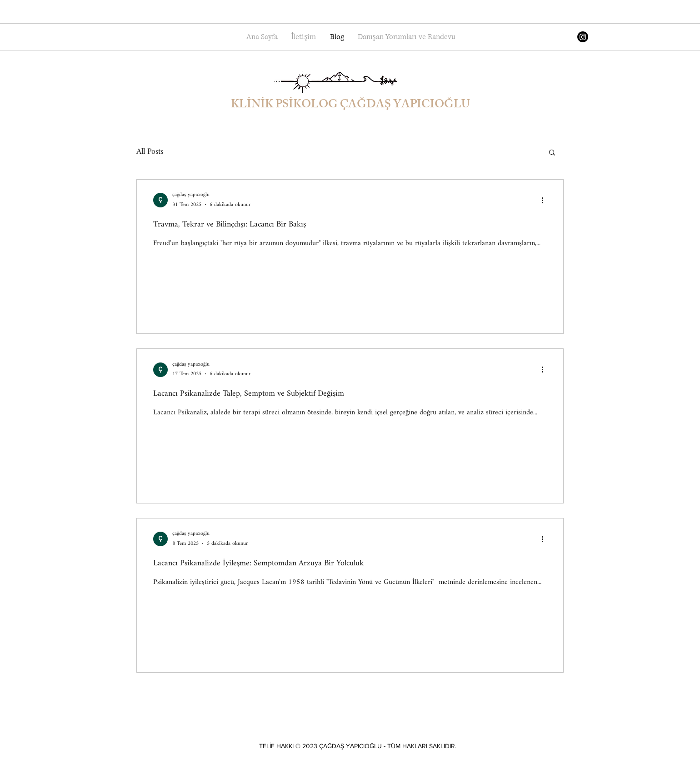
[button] (552, 153)
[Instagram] (583, 37)
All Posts (150, 152)
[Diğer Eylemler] (545, 200)
